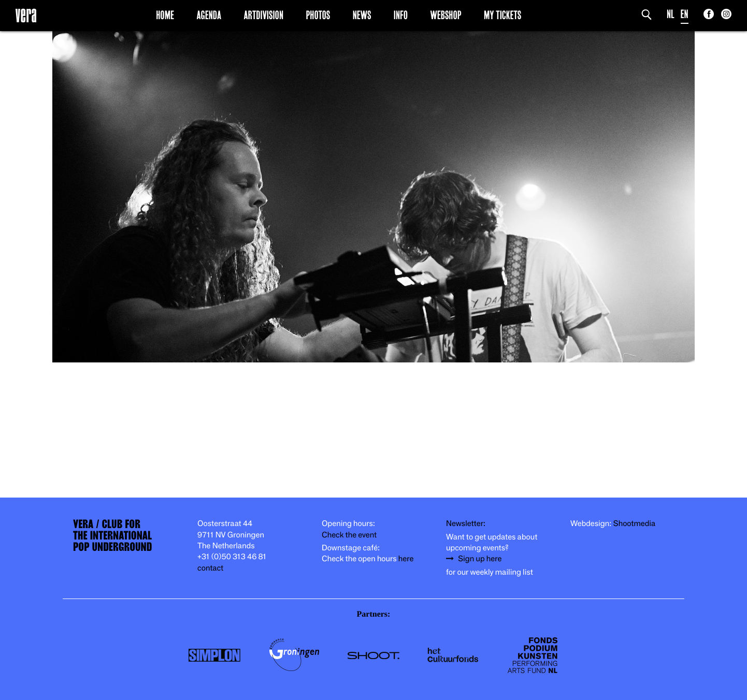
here (406, 559)
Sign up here (480, 559)
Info (401, 15)
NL (671, 14)
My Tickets (502, 15)
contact (210, 568)
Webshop (446, 15)
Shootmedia (635, 524)
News (362, 15)
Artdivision (264, 15)
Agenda (209, 15)
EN (685, 14)
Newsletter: (466, 524)
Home (165, 15)
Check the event (349, 535)
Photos (318, 15)
